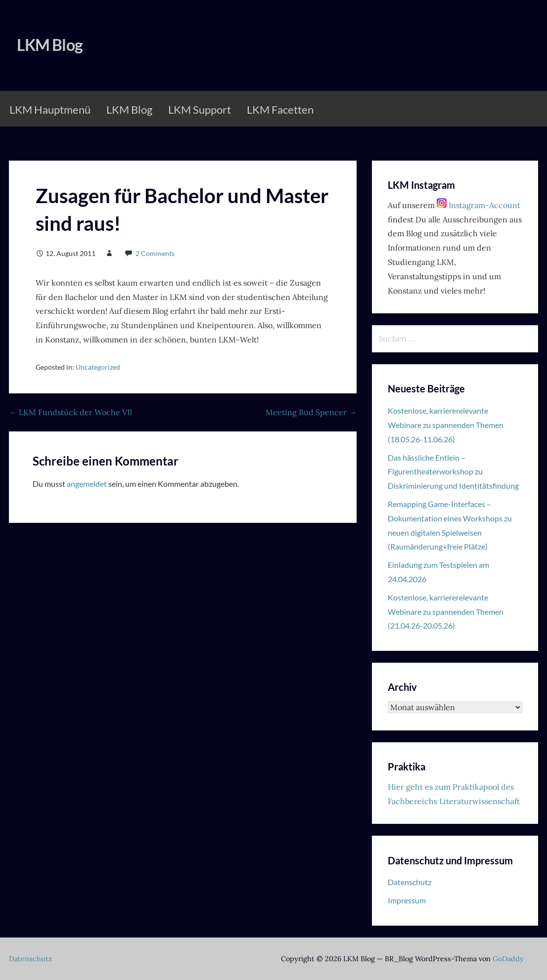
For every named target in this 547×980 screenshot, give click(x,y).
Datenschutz (410, 882)
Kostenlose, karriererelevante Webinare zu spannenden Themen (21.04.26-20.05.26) (446, 612)
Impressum (407, 900)
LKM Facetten (280, 109)
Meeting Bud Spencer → (311, 412)
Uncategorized (98, 367)
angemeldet (87, 484)
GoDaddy (508, 959)
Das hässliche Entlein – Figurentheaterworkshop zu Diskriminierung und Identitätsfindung (453, 472)
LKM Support (200, 109)
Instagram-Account (479, 205)
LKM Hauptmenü (50, 109)
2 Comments (155, 253)
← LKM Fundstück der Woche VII (70, 412)
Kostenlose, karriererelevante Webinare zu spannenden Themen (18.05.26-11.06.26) (446, 425)
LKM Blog (49, 45)
